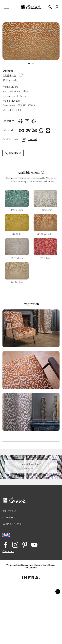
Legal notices (41, 565)
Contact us (31, 469)
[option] (31, 41)
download (29, 139)
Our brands (9, 517)
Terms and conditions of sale (20, 565)
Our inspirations (12, 524)
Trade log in (13, 153)
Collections (9, 511)
